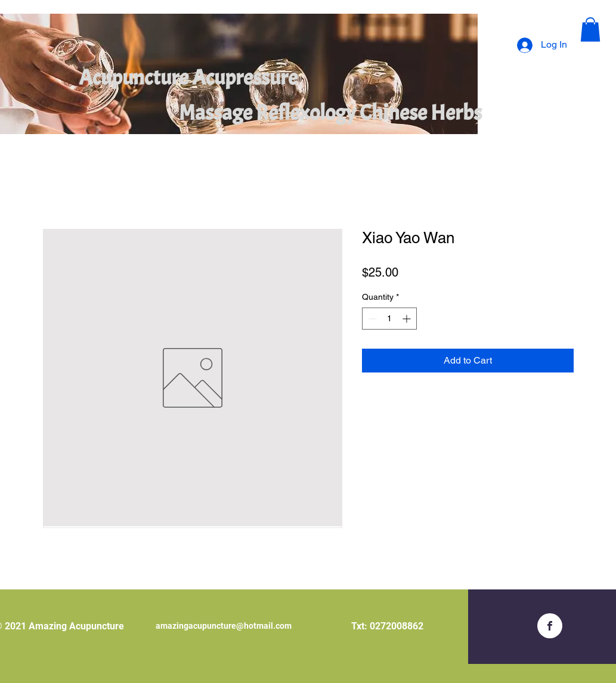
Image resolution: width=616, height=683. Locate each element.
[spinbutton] (389, 319)
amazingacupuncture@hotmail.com (224, 626)
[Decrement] (371, 319)
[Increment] (408, 319)
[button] (590, 30)
